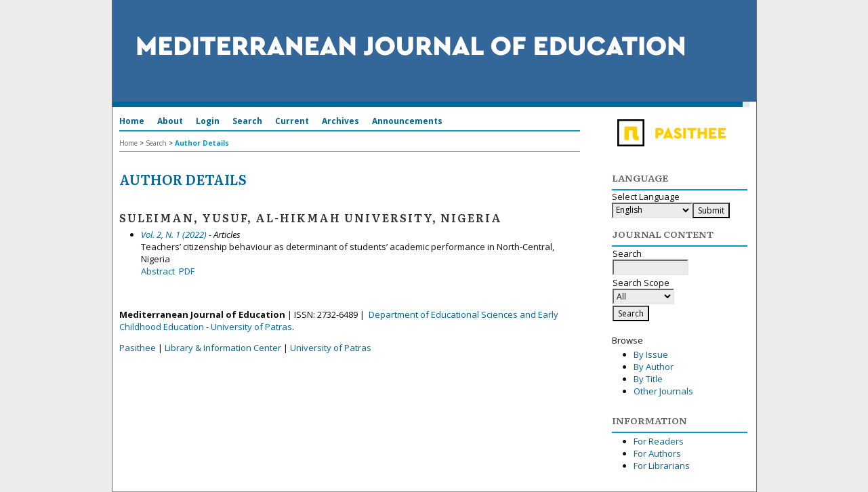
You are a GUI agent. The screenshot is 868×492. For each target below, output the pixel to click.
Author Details (202, 143)
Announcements (407, 121)
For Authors (657, 453)
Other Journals (663, 391)
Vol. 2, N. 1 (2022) (174, 234)
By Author (654, 367)
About (170, 121)
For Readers (659, 441)
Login (208, 121)
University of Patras (251, 327)
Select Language (646, 197)
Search (247, 121)
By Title (648, 379)
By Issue (651, 354)
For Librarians (662, 466)
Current (292, 121)
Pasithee (138, 348)
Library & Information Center (223, 348)
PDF (187, 271)
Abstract (158, 271)
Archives (340, 121)
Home (132, 121)
